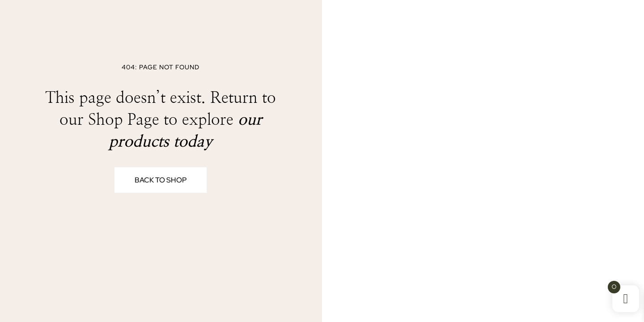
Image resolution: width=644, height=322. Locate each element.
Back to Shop (161, 180)
